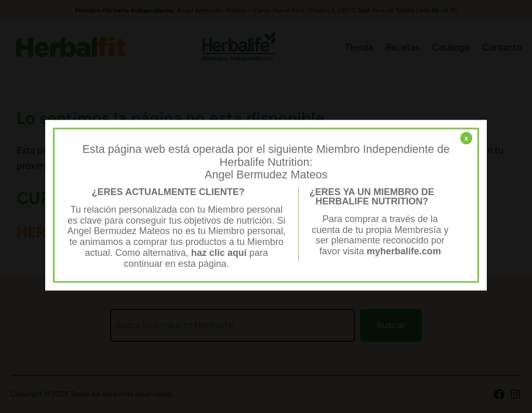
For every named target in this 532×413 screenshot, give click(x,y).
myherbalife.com (404, 251)
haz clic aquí (220, 252)
